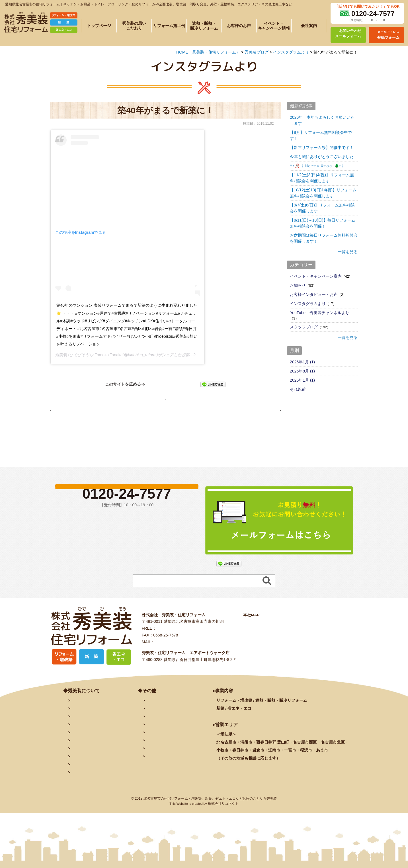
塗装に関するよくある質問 (95, 798)
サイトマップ (158, 782)
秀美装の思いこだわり (134, 26)
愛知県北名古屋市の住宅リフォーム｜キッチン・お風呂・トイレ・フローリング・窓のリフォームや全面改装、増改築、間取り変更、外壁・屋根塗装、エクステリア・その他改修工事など (149, 4)
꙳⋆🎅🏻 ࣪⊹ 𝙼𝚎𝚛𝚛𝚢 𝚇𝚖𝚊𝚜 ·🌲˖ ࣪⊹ (317, 166)
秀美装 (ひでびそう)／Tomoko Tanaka (89, 355)
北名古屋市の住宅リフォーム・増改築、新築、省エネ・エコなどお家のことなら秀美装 (210, 824)
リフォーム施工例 (169, 26)
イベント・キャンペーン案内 (316, 276)
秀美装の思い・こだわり (93, 742)
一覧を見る (348, 252)
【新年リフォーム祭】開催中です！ (322, 148)
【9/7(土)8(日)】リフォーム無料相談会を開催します (322, 208)
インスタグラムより (308, 304)
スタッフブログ (304, 327)
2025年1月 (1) (302, 380)
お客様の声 (81, 774)
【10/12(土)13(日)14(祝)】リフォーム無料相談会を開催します (323, 193)
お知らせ (298, 285)
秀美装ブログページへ (166, 402)
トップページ (99, 26)
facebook (154, 750)
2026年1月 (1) (302, 362)
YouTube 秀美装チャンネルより (320, 313)
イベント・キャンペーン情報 (274, 26)
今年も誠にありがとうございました (322, 157)
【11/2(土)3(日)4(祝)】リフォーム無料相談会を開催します (322, 178)
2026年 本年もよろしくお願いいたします (322, 120)
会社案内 (309, 26)
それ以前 (298, 389)
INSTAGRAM (158, 758)
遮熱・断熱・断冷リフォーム (204, 26)
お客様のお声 (239, 26)
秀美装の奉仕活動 (87, 782)
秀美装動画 (156, 766)
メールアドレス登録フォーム (172, 734)
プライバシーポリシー (166, 774)
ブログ (152, 742)
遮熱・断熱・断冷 (97, 758)
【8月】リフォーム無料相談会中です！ (321, 135)
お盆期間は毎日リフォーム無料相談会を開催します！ (324, 238)
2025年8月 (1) (302, 371)
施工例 (87, 750)
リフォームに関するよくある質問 (101, 790)
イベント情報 (83, 766)
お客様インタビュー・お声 (314, 294)
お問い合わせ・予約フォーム (172, 726)
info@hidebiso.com (171, 668)
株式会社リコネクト (223, 829)
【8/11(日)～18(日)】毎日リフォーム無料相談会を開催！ (322, 223)
